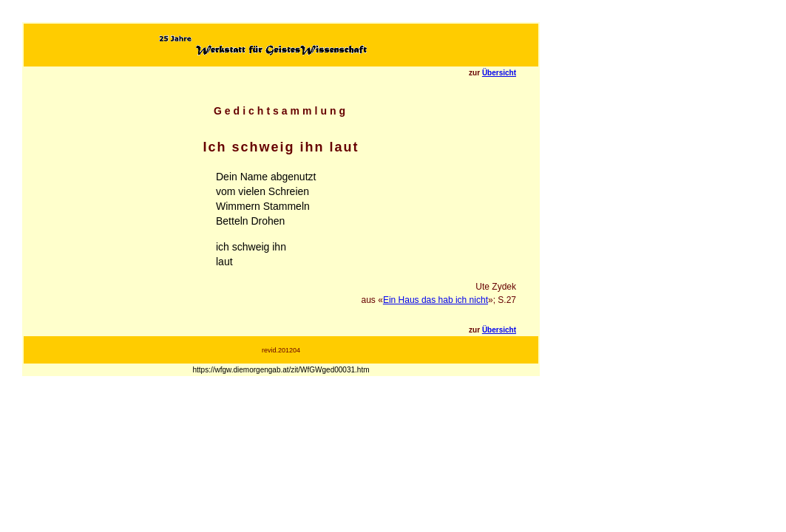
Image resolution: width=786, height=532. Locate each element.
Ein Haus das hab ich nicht (436, 300)
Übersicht (499, 73)
